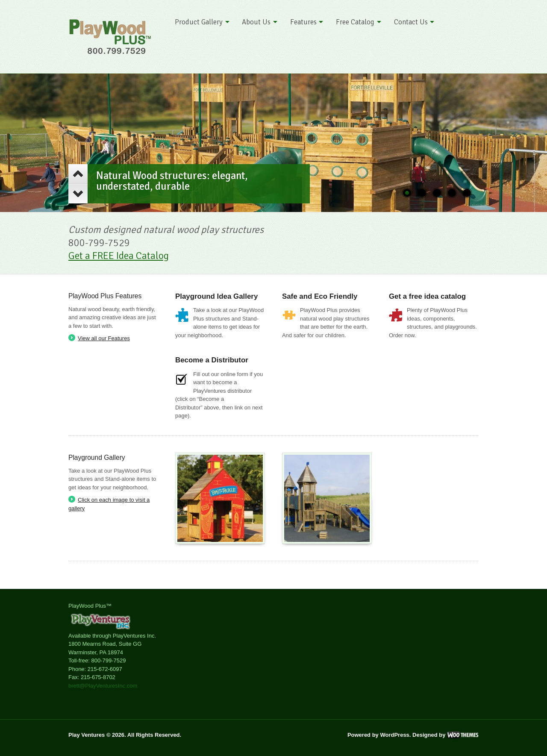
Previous (78, 174)
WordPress (394, 735)
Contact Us (411, 22)
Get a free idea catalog (427, 296)
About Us (256, 22)
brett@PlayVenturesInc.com (103, 686)
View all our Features (104, 338)
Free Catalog (355, 22)
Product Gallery (199, 22)
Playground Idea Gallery (216, 296)
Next (78, 194)
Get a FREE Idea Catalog (119, 256)
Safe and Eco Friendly (320, 296)
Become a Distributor (212, 360)
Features (303, 22)
